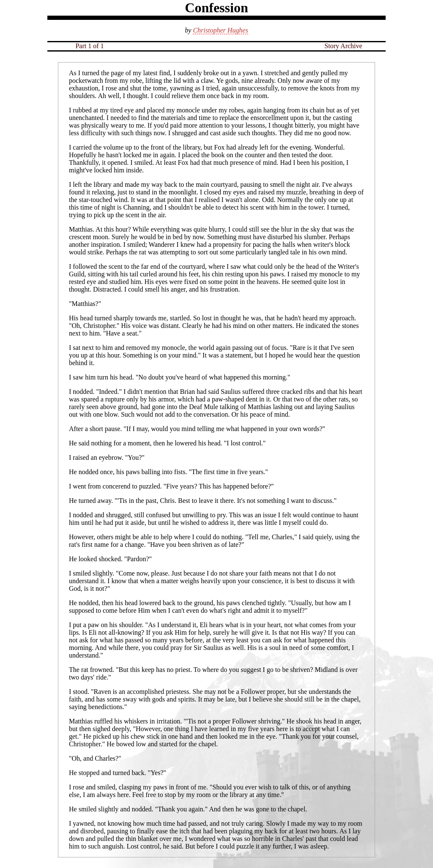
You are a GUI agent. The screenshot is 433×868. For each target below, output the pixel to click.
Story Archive (343, 46)
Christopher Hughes (220, 30)
